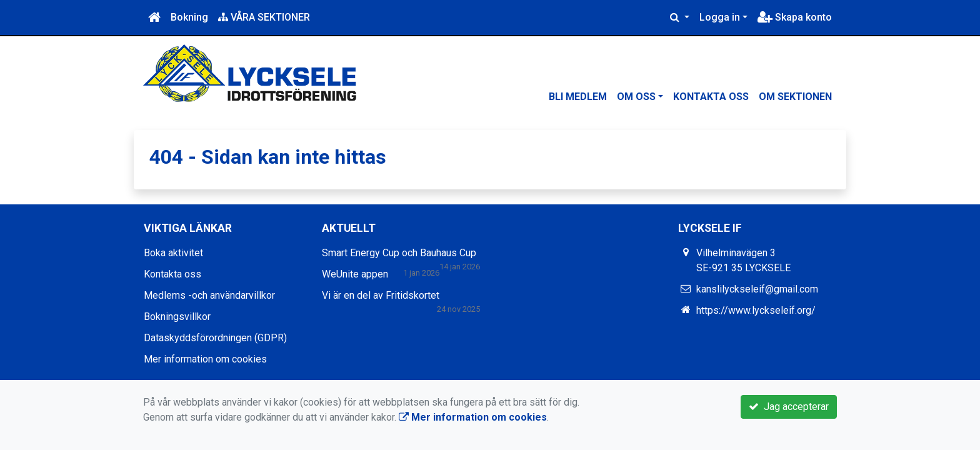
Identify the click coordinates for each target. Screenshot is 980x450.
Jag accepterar (789, 407)
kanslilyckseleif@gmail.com (757, 289)
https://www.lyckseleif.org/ (756, 310)
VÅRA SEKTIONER (264, 17)
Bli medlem (578, 97)
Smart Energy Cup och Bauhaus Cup (399, 253)
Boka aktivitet (173, 253)
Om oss (636, 97)
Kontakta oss (711, 97)
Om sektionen (795, 97)
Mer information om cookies (205, 359)
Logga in (720, 17)
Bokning (189, 17)
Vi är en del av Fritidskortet (381, 295)
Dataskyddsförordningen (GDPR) (215, 338)
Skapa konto (795, 17)
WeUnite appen (355, 274)
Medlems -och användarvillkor (209, 295)
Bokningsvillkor (177, 317)
